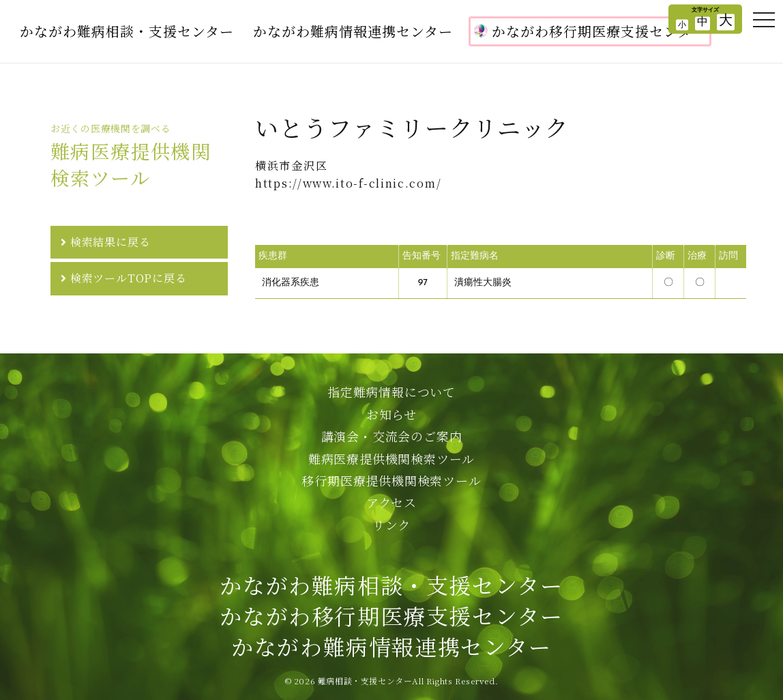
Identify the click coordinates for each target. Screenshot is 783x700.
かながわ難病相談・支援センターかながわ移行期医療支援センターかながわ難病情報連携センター (391, 615)
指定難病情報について (391, 392)
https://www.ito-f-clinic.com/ (348, 184)
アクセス (391, 502)
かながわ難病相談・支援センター (127, 31)
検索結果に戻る (110, 242)
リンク (391, 525)
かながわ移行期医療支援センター (590, 31)
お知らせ (391, 414)
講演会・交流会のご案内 (392, 436)
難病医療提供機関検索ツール (391, 458)
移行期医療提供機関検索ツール (391, 480)
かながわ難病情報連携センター (353, 31)
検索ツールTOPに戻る (129, 278)
